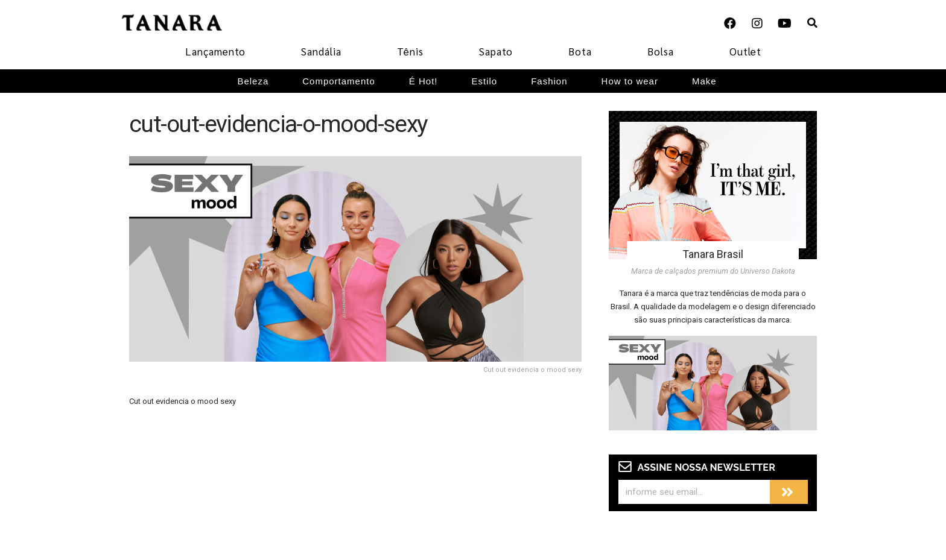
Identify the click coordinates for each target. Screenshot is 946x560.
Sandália (321, 51)
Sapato (496, 51)
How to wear (630, 81)
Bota (580, 51)
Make (704, 81)
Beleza (253, 81)
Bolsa (661, 51)
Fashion (549, 81)
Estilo (485, 81)
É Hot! (424, 81)
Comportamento (339, 81)
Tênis (410, 51)
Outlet (745, 51)
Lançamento (215, 51)
